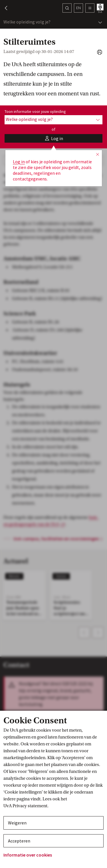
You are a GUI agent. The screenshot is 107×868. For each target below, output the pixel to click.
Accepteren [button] (19, 841)
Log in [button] (19, 162)
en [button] (78, 8)
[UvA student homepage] (101, 8)
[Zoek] (67, 8)
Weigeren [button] (17, 823)
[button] (3, 8)
